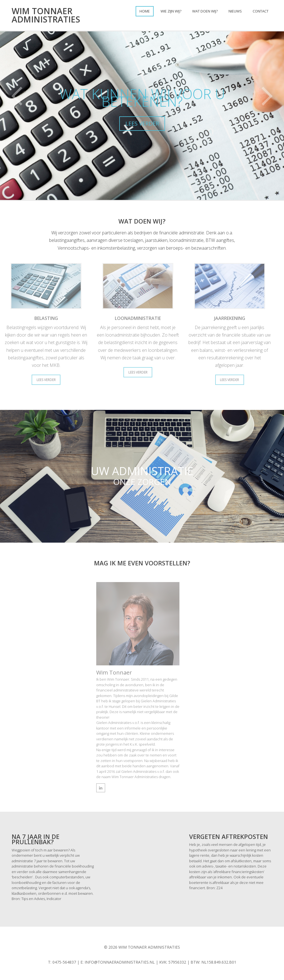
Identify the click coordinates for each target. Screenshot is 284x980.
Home (145, 11)
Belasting (44, 318)
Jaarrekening (232, 318)
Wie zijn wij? (171, 11)
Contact (261, 11)
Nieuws (235, 11)
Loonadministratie (138, 318)
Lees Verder (44, 380)
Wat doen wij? (205, 11)
